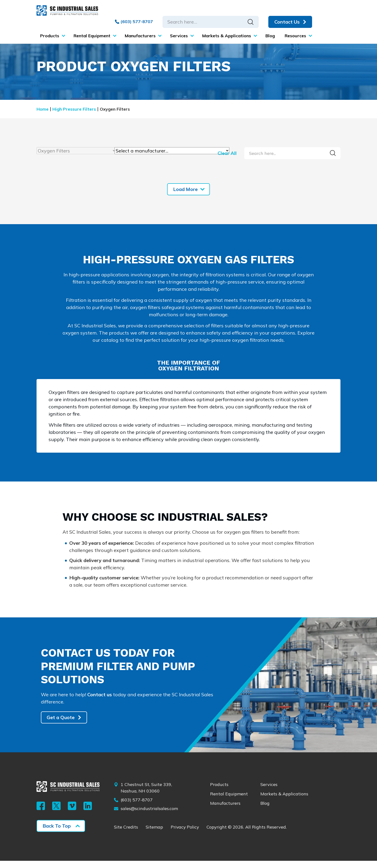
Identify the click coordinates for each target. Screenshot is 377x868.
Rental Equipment (229, 801)
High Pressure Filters (74, 109)
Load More (185, 189)
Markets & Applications (284, 801)
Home (43, 109)
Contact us (100, 702)
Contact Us (287, 22)
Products (219, 792)
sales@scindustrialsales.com (149, 816)
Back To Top (57, 833)
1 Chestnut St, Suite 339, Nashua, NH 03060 (146, 795)
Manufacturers (225, 811)
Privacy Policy (185, 835)
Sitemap (154, 835)
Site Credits (126, 835)
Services (269, 792)
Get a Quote (61, 725)
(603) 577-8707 (134, 22)
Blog (265, 811)
